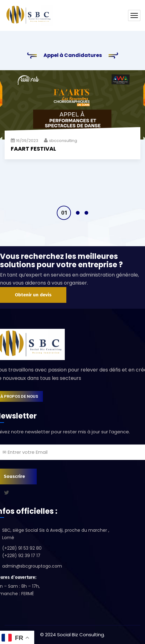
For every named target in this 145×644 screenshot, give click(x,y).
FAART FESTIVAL (33, 149)
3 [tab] (86, 213)
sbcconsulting (63, 141)
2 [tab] (78, 213)
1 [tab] (64, 213)
